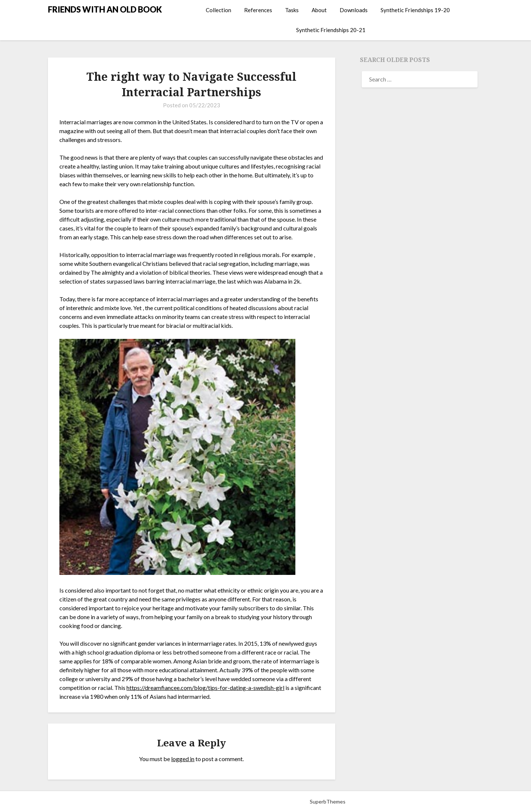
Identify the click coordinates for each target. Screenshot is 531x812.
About (319, 10)
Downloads (354, 10)
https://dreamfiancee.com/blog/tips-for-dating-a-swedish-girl (205, 688)
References (258, 10)
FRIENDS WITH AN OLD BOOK (105, 9)
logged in (183, 759)
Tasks (292, 10)
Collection (218, 10)
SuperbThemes (328, 801)
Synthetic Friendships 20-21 (331, 30)
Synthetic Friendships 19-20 (415, 10)
